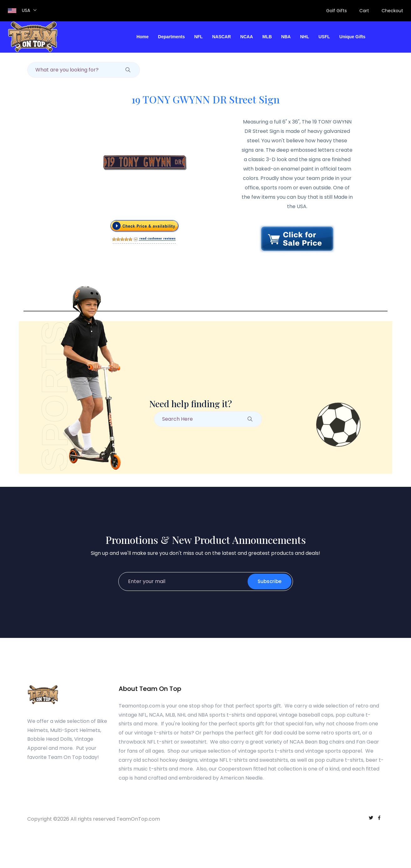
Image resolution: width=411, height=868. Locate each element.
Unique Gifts (352, 37)
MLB (267, 37)
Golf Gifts (337, 11)
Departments (172, 37)
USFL (324, 37)
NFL (198, 37)
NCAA (247, 37)
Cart (364, 11)
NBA (286, 37)
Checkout (392, 11)
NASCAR (222, 37)
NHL (305, 37)
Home (143, 37)
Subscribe (270, 581)
